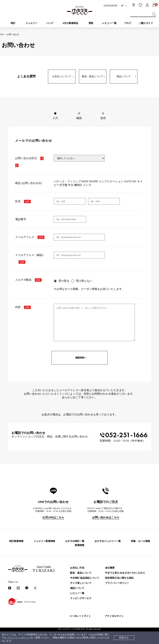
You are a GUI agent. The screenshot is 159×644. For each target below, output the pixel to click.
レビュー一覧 (77, 593)
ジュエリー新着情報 (44, 541)
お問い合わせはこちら (106, 517)
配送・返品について (93, 76)
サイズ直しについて (81, 583)
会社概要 (110, 568)
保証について (124, 76)
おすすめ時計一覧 (75, 541)
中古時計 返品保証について (85, 578)
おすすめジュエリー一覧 (108, 541)
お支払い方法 (77, 568)
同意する (124, 638)
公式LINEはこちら (53, 517)
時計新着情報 (16, 541)
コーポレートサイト (80, 616)
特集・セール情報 (140, 541)
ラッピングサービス (81, 598)
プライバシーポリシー (19, 638)
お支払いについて (62, 76)
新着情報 (80, 545)
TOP (2, 34)
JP (122, 6)
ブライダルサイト (114, 616)
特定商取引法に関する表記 (119, 578)
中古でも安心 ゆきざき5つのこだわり (125, 573)
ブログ (128, 23)
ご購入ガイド (146, 23)
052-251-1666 (124, 435)
